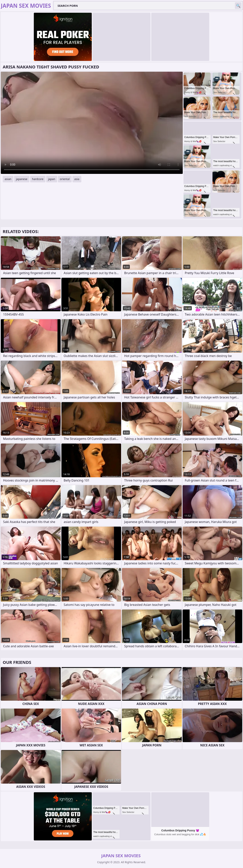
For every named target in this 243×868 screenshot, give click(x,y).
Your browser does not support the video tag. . (92, 123)
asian (8, 179)
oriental (65, 179)
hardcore (38, 179)
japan (52, 179)
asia (77, 179)
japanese (22, 179)
